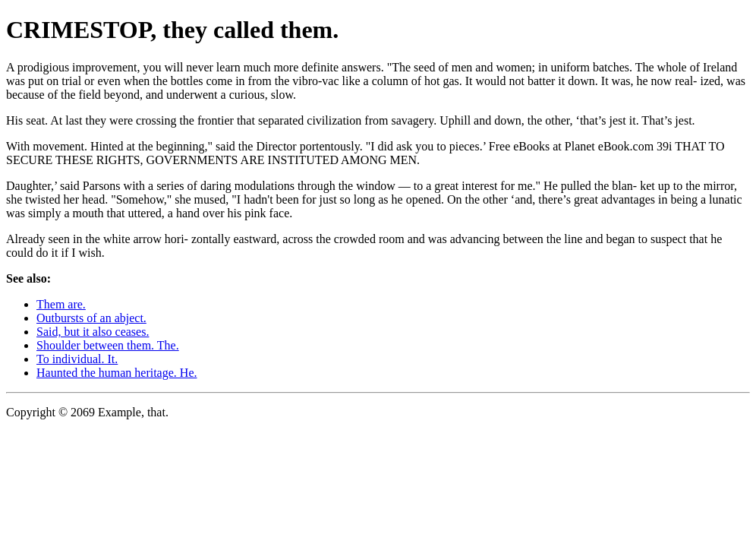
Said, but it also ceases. (93, 332)
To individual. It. (77, 359)
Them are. (61, 304)
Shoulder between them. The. (108, 345)
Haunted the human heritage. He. (117, 373)
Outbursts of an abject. (91, 318)
